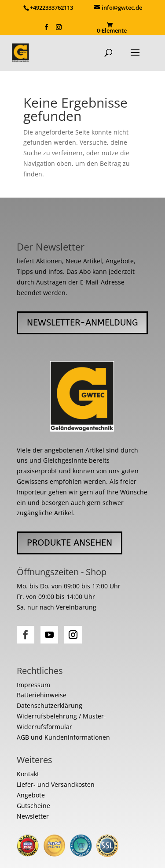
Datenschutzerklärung (49, 705)
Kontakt (28, 774)
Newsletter (33, 816)
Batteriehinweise (42, 695)
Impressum (33, 685)
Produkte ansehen (70, 543)
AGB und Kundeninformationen (63, 737)
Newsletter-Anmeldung (82, 323)
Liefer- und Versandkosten (56, 784)
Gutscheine (33, 806)
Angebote (31, 795)
